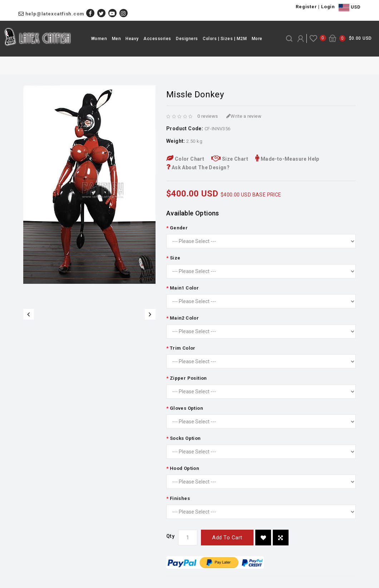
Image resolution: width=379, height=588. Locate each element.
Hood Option (184, 468)
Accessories (157, 39)
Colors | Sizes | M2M (225, 39)
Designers (187, 39)
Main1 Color (184, 288)
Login (328, 7)
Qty (170, 536)
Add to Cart (227, 538)
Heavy (132, 39)
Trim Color (183, 348)
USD (350, 8)
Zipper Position (188, 378)
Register (306, 7)
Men (117, 39)
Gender (179, 228)
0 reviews (208, 116)
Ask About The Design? (198, 167)
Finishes (180, 498)
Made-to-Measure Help (287, 159)
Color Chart (185, 159)
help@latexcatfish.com (55, 14)
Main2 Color (184, 318)
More (257, 39)
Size (175, 258)
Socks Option (185, 438)
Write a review (244, 116)
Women (99, 39)
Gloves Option (186, 408)
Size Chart (230, 159)
